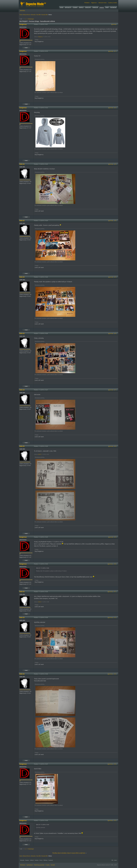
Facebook (113, 8)
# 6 (115, 334)
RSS (112, 860)
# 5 (115, 277)
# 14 (115, 764)
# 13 (115, 674)
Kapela (81, 8)
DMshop (45, 860)
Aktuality (68, 8)
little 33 (40, 454)
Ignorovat (114, 24)
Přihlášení (87, 3)
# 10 (115, 564)
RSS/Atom (23, 865)
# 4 (115, 221)
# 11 (115, 592)
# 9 (115, 537)
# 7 (115, 390)
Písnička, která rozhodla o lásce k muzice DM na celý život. (69, 853)
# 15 (115, 821)
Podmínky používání (39, 865)
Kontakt (53, 865)
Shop (107, 8)
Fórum (102, 8)
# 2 (115, 108)
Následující (31, 19)
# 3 (115, 164)
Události (88, 8)
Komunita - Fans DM (36, 15)
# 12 (115, 618)
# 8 (115, 446)
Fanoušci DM (44, 15)
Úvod (62, 8)
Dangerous (40, 37)
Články (75, 8)
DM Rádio (23, 11)
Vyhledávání (30, 865)
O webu (48, 865)
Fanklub (95, 8)
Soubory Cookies (113, 3)
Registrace (94, 3)
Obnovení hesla (103, 3)
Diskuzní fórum (27, 15)
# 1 (115, 51)
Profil (26, 48)
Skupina (27, 860)
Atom (116, 860)
